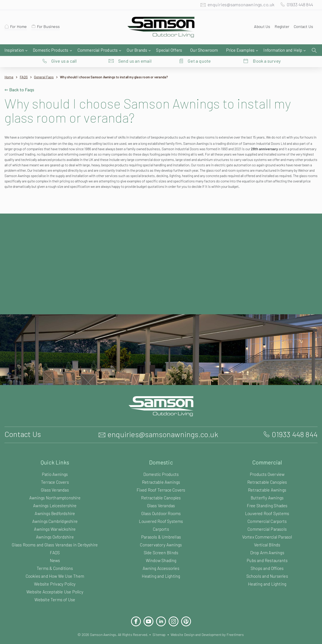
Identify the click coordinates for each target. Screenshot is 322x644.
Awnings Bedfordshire (55, 510)
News (55, 557)
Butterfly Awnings (267, 494)
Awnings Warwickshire (55, 525)
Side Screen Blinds (161, 549)
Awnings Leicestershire (55, 502)
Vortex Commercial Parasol (267, 533)
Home (9, 68)
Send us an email (135, 50)
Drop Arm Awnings (267, 549)
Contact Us (303, 28)
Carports (161, 525)
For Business (50, 28)
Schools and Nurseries (267, 572)
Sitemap (159, 631)
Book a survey (267, 50)
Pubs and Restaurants (267, 557)
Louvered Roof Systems (161, 518)
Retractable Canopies (161, 494)
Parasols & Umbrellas (161, 533)
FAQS (25, 68)
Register (281, 28)
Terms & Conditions (55, 565)
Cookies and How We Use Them (55, 572)
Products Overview (267, 471)
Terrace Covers (55, 478)
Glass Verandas (55, 486)
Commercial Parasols (267, 525)
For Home (19, 28)
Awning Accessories (161, 565)
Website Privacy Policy (55, 580)
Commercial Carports (267, 518)
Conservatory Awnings (161, 541)
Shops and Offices (267, 565)
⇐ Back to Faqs (20, 81)
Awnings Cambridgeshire (55, 518)
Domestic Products (161, 471)
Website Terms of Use (55, 596)
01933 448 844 (298, 6)
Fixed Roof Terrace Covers (161, 486)
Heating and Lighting (161, 572)
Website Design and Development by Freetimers (211, 631)
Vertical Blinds (267, 541)
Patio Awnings (55, 471)
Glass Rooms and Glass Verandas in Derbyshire (55, 541)
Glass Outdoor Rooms (161, 510)
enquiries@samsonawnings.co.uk (236, 6)
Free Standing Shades (267, 502)
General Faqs (47, 68)
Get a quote (199, 50)
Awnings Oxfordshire (55, 533)
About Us (260, 28)
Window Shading (161, 557)
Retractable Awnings (161, 478)
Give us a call (64, 50)
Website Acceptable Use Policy (55, 588)
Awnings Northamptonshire (55, 494)
